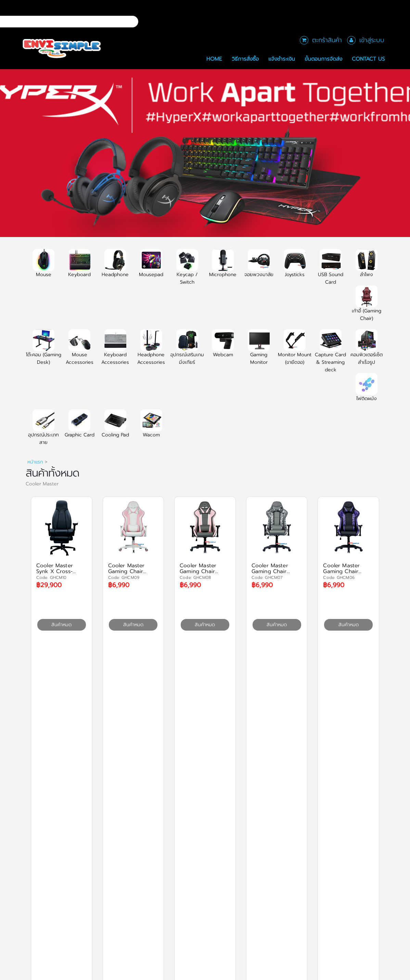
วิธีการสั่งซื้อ (245, 59)
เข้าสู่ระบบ (372, 40)
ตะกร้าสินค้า (327, 40)
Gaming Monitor (259, 351)
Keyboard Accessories (115, 351)
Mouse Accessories (80, 351)
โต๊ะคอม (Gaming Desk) (44, 351)
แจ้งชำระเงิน (282, 59)
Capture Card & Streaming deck (330, 355)
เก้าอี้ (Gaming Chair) (367, 307)
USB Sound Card (331, 271)
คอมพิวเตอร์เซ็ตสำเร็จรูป (367, 351)
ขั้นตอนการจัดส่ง (323, 59)
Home (214, 59)
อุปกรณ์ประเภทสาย (43, 431)
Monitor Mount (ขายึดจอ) (295, 351)
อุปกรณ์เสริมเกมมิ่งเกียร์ (187, 351)
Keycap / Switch (187, 271)
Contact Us (368, 59)
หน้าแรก (35, 462)
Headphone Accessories (151, 351)
